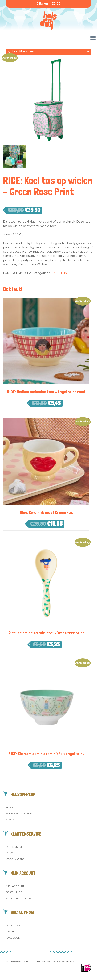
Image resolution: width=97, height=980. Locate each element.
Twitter (11, 932)
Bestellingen (15, 892)
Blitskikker (34, 961)
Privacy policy (66, 961)
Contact (12, 820)
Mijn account (15, 886)
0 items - (48, 4)
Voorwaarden (16, 859)
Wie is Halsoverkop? (20, 814)
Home (10, 807)
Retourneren (15, 847)
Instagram (13, 925)
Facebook (13, 938)
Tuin (64, 273)
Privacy (11, 853)
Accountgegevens (19, 898)
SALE (56, 273)
